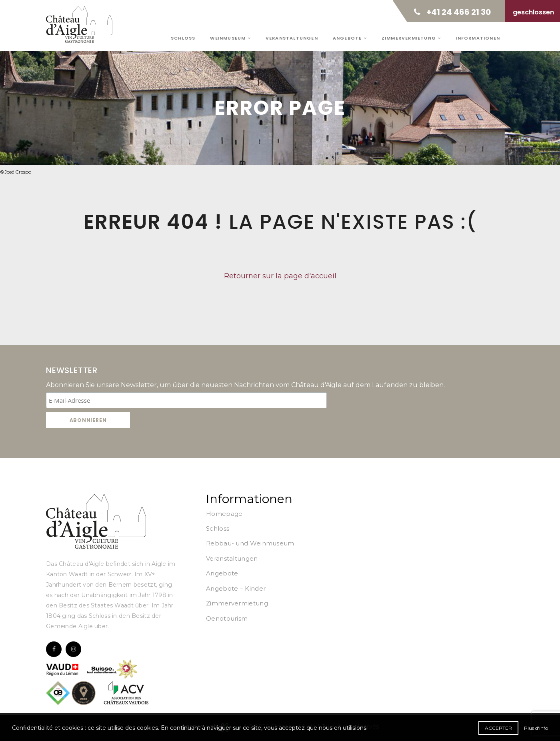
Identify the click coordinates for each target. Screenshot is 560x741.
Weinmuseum (230, 38)
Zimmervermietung (411, 38)
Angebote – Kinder (236, 588)
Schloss (183, 38)
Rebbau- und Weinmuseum (250, 543)
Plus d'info (536, 728)
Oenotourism (227, 618)
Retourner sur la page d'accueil (280, 276)
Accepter (498, 728)
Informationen (478, 38)
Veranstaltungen (292, 38)
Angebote (350, 38)
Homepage (224, 514)
